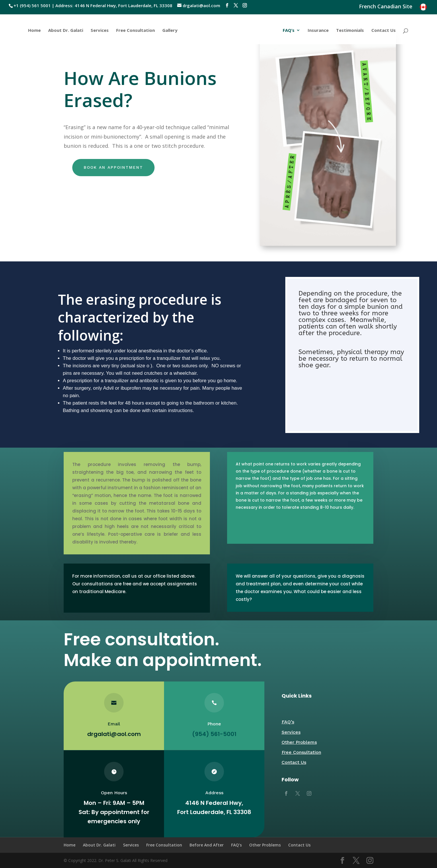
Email (114, 724)
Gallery (169, 31)
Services (99, 31)
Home (34, 31)
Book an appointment (113, 167)
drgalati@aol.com (114, 734)
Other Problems (299, 742)
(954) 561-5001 (214, 734)
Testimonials (351, 31)
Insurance (319, 31)
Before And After (207, 845)
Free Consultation (135, 31)
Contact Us (384, 31)
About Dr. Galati (65, 31)
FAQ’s (289, 31)
